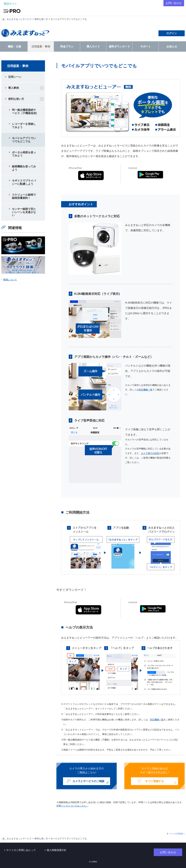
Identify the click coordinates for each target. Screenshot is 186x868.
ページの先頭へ (177, 834)
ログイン (172, 33)
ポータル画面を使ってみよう (24, 154)
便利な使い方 (41, 19)
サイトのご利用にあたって (21, 850)
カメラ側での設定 (150, 453)
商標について (10, 280)
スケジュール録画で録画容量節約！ (24, 196)
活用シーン (15, 77)
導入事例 (13, 88)
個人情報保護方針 (57, 850)
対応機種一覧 (146, 390)
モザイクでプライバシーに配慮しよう (24, 182)
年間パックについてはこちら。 (72, 806)
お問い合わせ (173, 3)
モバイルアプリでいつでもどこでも (24, 140)
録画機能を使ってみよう (24, 168)
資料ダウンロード (119, 46)
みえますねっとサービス (19, 19)
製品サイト (10, 4)
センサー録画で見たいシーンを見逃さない (24, 212)
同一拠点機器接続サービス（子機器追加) (24, 111)
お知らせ (172, 46)
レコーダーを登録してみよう (24, 126)
